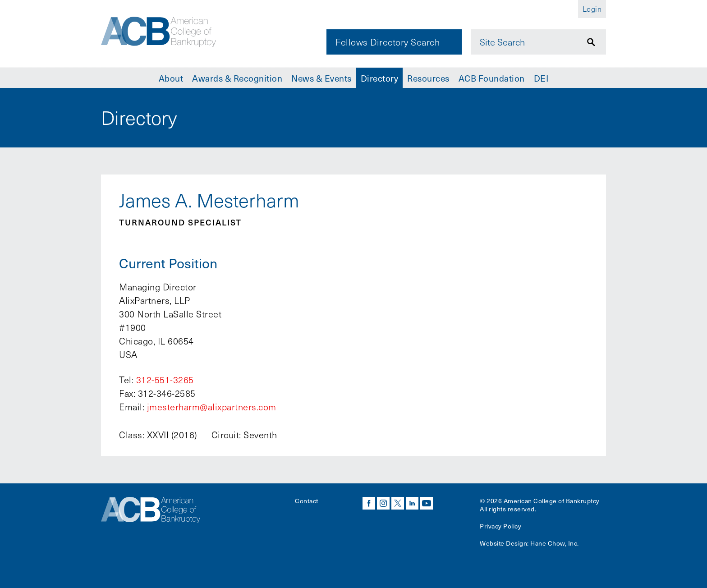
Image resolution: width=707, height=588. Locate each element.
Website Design (503, 543)
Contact (307, 501)
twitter (398, 503)
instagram (383, 503)
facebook (369, 503)
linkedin (412, 503)
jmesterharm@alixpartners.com (212, 407)
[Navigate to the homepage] (163, 33)
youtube (427, 503)
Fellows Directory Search (388, 42)
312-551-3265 (165, 380)
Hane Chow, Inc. (555, 543)
